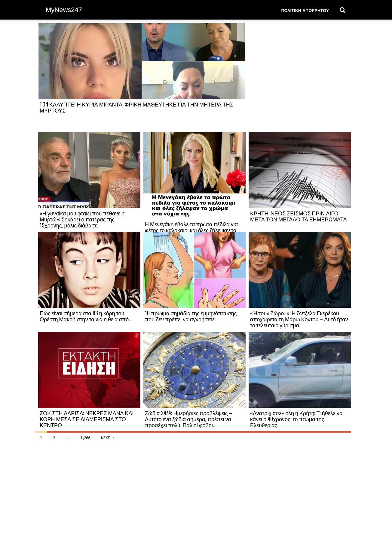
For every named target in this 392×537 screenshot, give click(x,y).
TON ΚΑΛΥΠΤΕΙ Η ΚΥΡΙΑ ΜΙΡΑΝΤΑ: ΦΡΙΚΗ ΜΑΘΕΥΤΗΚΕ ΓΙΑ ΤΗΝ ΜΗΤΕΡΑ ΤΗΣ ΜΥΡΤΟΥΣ (136, 107)
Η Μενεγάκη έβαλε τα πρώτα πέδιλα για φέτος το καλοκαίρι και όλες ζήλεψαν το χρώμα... (191, 230)
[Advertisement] (300, 77)
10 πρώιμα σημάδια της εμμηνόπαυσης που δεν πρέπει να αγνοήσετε (191, 316)
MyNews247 (64, 10)
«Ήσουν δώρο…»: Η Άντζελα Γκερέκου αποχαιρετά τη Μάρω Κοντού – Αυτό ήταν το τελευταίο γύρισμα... (299, 319)
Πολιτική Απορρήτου (305, 10)
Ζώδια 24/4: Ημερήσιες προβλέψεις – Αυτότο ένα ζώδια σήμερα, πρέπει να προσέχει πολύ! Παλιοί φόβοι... (189, 419)
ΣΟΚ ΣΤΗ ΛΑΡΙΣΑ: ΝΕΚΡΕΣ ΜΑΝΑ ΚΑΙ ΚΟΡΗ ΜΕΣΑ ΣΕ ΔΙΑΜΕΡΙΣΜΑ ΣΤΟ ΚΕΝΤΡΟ (87, 419)
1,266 (85, 438)
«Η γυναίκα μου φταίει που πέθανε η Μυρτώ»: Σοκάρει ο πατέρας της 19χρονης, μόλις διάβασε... (82, 219)
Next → (108, 438)
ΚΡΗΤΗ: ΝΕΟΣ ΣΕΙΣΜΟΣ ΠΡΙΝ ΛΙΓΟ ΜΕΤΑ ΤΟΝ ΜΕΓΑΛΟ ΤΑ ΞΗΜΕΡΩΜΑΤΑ (298, 216)
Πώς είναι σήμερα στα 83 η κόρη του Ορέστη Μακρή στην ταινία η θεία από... (86, 316)
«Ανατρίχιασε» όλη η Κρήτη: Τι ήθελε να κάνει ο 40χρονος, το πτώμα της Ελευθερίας (296, 419)
